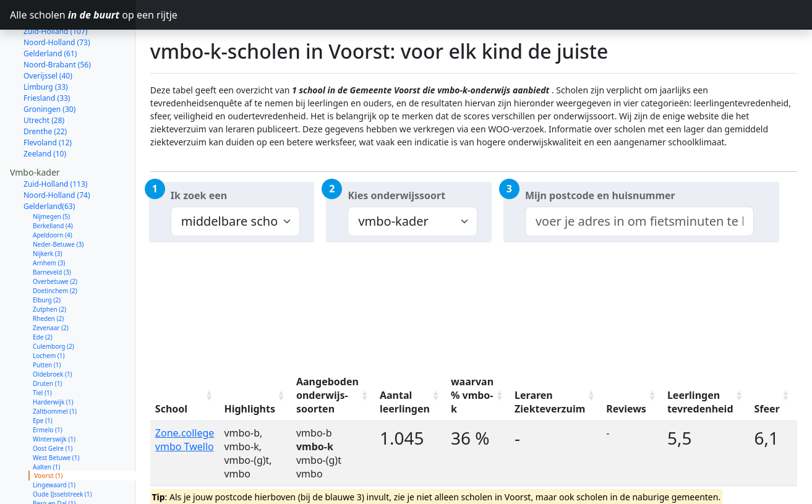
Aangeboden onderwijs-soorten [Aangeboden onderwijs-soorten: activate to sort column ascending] (327, 395)
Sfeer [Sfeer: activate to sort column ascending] (767, 409)
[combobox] (639, 221)
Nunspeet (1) (51, 487)
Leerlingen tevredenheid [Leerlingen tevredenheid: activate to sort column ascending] (700, 402)
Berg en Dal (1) (54, 459)
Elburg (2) (47, 256)
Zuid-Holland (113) (55, 140)
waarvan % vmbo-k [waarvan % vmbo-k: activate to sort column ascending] (472, 395)
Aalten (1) (46, 423)
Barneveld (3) (52, 228)
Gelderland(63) (49, 162)
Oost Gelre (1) (53, 404)
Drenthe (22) (45, 88)
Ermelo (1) (48, 386)
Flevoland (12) (48, 99)
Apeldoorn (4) (53, 191)
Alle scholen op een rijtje (73, 15)
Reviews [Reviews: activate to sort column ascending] (626, 409)
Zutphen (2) (49, 265)
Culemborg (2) (53, 302)
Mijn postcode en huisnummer (600, 195)
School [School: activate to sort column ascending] (171, 409)
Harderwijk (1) (53, 358)
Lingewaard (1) (54, 441)
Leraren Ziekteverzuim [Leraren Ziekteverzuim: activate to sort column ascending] (550, 402)
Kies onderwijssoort (396, 195)
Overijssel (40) (48, 32)
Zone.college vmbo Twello (185, 440)
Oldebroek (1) (53, 330)
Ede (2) (43, 293)
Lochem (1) (49, 312)
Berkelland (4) (53, 182)
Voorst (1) (49, 432)
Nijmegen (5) (51, 173)
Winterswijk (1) (54, 395)
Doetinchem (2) (55, 247)
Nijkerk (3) (48, 210)
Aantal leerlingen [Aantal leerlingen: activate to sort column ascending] (405, 402)
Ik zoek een (199, 195)
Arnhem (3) (49, 219)
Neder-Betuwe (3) (58, 200)
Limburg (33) (46, 43)
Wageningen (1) (56, 469)
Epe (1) (43, 377)
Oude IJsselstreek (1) (62, 450)
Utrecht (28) (44, 76)
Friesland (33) (47, 54)
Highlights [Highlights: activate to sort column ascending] (250, 409)
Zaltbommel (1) (55, 367)
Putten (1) (47, 321)
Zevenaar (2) (51, 284)
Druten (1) (47, 340)
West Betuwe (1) (56, 414)
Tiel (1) (42, 349)
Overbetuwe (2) (55, 237)
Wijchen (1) (49, 478)
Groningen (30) (49, 65)
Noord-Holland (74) (57, 151)
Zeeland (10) (45, 110)
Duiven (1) (47, 497)
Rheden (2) (48, 275)
